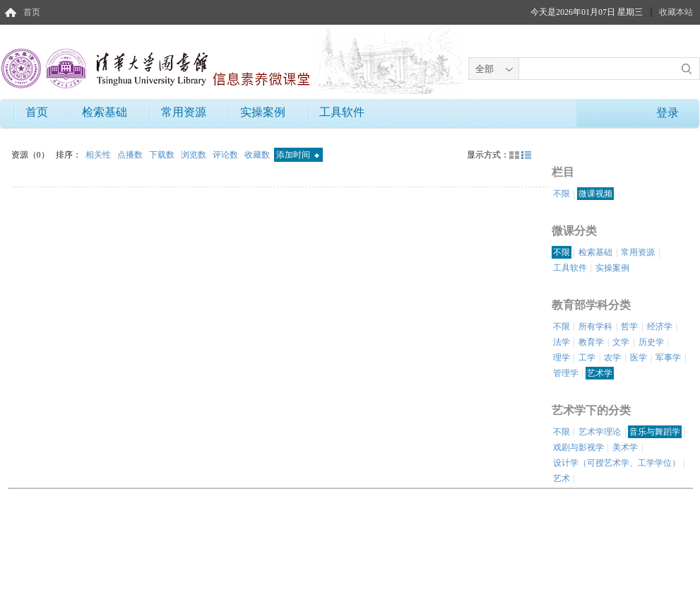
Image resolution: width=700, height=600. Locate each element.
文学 (621, 342)
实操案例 (263, 112)
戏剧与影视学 (579, 447)
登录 (668, 113)
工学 (587, 358)
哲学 (629, 327)
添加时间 (298, 155)
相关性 (99, 155)
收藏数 (258, 155)
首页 (32, 12)
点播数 (131, 155)
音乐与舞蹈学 (655, 432)
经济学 (660, 327)
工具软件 (342, 112)
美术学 (625, 447)
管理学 (566, 373)
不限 (562, 194)
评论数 (226, 155)
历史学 (651, 342)
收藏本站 (676, 12)
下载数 (163, 155)
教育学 (591, 342)
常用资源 (184, 112)
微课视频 (595, 194)
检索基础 (105, 112)
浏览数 (195, 155)
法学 (562, 342)
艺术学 (600, 373)
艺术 (562, 478)
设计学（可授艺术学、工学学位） (617, 463)
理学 (562, 358)
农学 (612, 358)
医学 (639, 358)
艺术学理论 (600, 432)
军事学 (668, 358)
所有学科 (595, 327)
